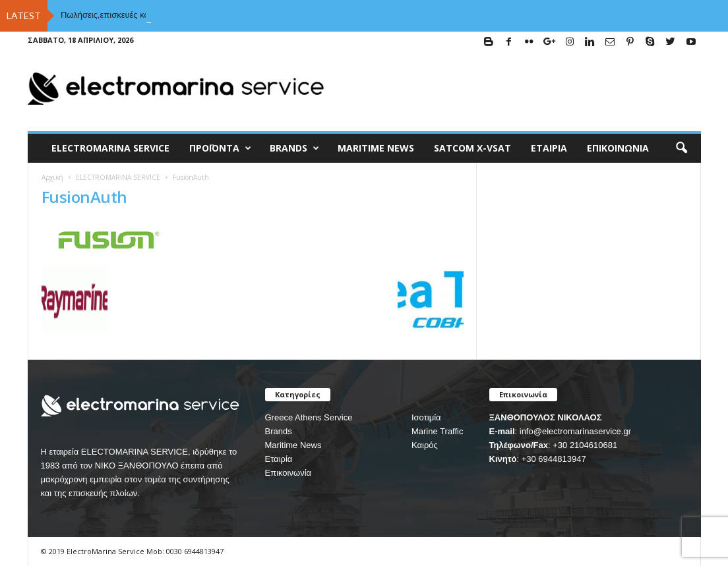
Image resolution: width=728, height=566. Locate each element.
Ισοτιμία (426, 417)
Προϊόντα (220, 148)
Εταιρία (549, 148)
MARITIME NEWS (376, 148)
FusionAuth (84, 197)
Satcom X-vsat (472, 148)
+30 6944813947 (554, 459)
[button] (681, 148)
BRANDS (294, 148)
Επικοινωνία (618, 148)
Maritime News (293, 445)
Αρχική (52, 177)
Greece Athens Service (309, 417)
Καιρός (425, 445)
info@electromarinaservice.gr (575, 431)
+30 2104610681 (585, 445)
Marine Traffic (438, 431)
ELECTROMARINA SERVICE (110, 148)
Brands (279, 431)
